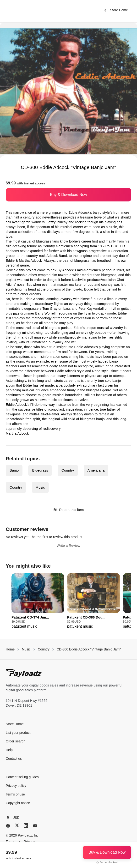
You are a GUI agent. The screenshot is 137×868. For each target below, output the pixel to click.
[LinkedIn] (26, 826)
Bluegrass (40, 470)
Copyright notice (18, 803)
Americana (96, 470)
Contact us (14, 759)
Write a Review (68, 546)
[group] (38, 601)
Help (9, 750)
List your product (18, 733)
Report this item (68, 510)
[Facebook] (8, 826)
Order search (16, 741)
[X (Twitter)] (17, 825)
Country (68, 470)
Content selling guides (22, 777)
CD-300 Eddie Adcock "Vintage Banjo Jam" (89, 649)
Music (40, 487)
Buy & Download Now (68, 195)
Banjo (14, 470)
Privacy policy (16, 786)
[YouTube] (35, 826)
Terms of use (15, 794)
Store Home (116, 10)
